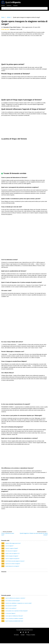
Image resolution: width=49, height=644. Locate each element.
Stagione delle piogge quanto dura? (13, 543)
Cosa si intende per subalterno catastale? (14, 618)
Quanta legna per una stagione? (12, 566)
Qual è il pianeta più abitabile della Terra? (14, 621)
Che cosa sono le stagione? (11, 551)
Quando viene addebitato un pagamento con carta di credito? (19, 603)
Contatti (23, 635)
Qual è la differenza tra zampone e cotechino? (15, 598)
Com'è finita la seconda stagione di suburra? (15, 561)
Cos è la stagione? (9, 546)
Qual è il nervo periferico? (11, 608)
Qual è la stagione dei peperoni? (12, 559)
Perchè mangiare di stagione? (12, 556)
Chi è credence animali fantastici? (13, 601)
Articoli (3, 6)
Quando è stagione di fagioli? (12, 548)
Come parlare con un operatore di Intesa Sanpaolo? (17, 611)
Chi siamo (16, 635)
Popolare (15, 6)
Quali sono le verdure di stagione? (13, 564)
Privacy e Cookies (31, 635)
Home (3, 17)
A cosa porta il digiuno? (10, 613)
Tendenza (9, 6)
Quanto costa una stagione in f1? (13, 553)
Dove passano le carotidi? (11, 606)
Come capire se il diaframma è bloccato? (14, 616)
